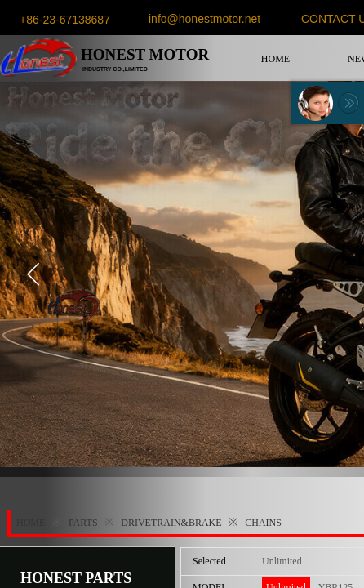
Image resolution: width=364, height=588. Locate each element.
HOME (275, 59)
